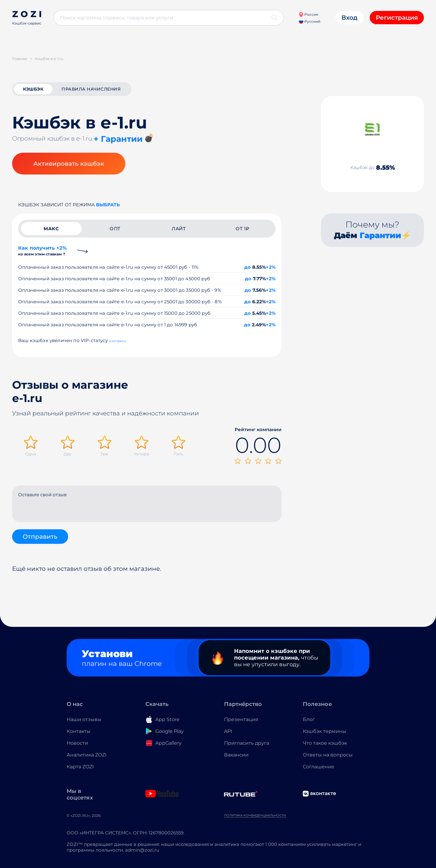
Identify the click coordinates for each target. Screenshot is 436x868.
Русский (310, 21)
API (228, 731)
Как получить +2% (42, 251)
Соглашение (319, 767)
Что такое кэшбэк (325, 743)
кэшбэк (33, 89)
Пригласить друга (247, 743)
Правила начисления (91, 89)
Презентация (241, 719)
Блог (309, 719)
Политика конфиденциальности (255, 815)
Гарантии (380, 235)
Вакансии (236, 755)
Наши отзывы (84, 719)
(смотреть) (118, 341)
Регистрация (397, 18)
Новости (77, 743)
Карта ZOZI (80, 767)
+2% (271, 267)
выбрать (108, 205)
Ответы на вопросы (328, 755)
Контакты (79, 731)
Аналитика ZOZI (87, 755)
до (248, 267)
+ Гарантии (118, 139)
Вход (350, 18)
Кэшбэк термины (325, 731)
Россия (308, 14)
